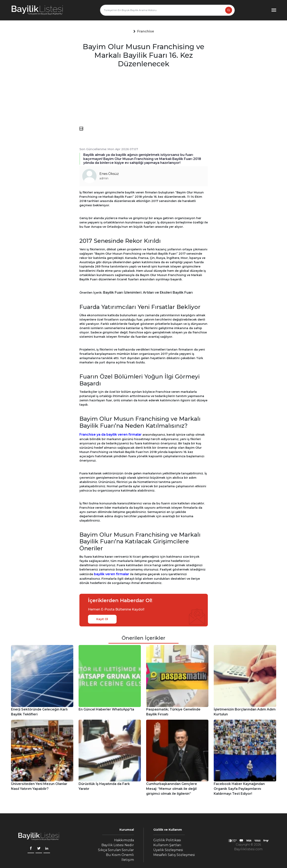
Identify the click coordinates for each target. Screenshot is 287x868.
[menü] (81, 129)
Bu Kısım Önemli (120, 855)
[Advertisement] (144, 98)
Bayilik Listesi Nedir (118, 845)
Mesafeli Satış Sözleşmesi (174, 855)
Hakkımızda (124, 840)
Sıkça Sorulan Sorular (116, 850)
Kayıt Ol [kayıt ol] (102, 619)
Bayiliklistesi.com (248, 849)
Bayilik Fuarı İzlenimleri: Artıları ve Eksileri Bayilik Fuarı (148, 292)
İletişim (128, 860)
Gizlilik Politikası (167, 840)
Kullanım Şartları (167, 845)
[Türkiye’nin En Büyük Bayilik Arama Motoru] (167, 10)
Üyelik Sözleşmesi (168, 850)
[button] (146, 31)
